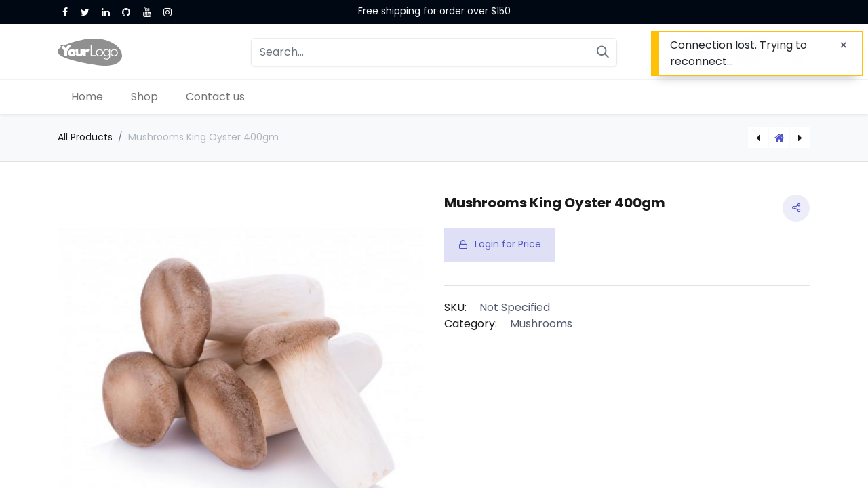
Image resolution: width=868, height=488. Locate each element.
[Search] (603, 52)
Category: (471, 324)
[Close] (843, 45)
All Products (85, 137)
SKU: (455, 307)
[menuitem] (87, 97)
